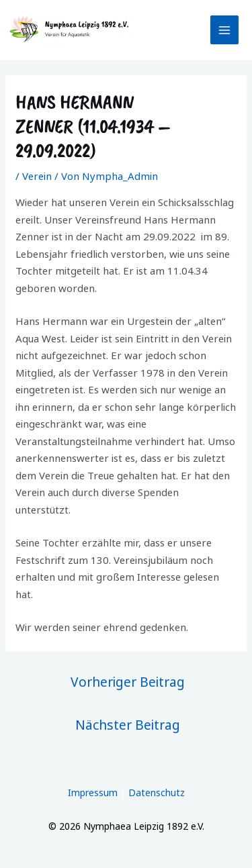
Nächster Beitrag (128, 725)
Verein (37, 176)
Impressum (93, 792)
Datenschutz (157, 792)
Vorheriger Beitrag (128, 682)
